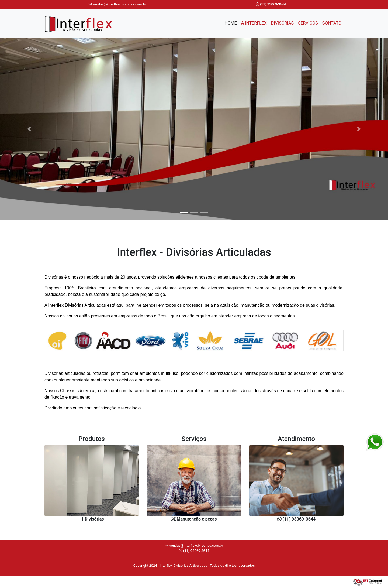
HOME (232, 23)
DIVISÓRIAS (282, 23)
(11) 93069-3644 (271, 4)
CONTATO (332, 23)
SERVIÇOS (308, 23)
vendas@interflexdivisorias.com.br (117, 4)
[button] (29, 129)
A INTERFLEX (254, 23)
